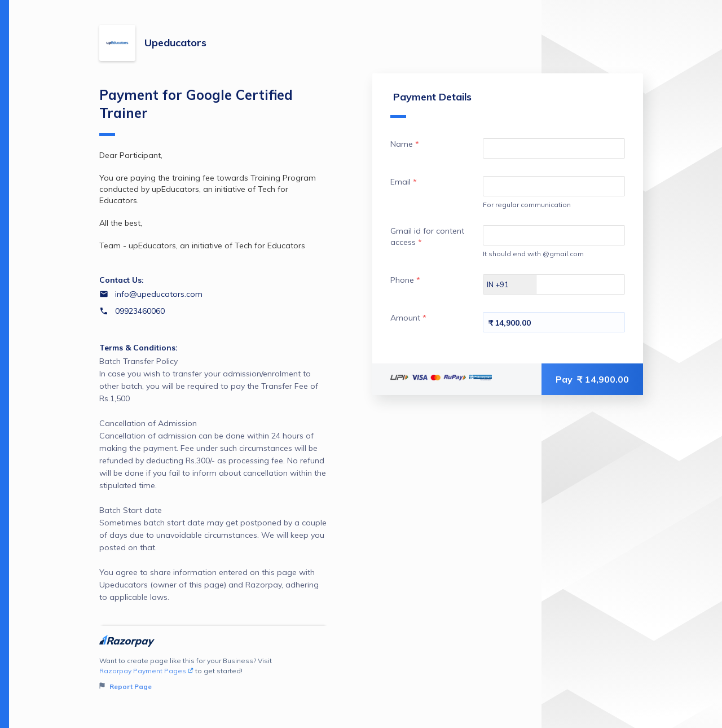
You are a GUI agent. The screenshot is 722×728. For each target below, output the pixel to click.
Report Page (126, 687)
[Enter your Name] (554, 148)
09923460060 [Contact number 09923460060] (140, 311)
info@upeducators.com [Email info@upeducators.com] (159, 294)
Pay (592, 379)
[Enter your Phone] (590, 284)
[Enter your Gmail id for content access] (554, 235)
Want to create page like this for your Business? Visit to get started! (213, 674)
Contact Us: (122, 280)
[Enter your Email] (554, 186)
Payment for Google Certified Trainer (196, 111)
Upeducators (175, 43)
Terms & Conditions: (138, 348)
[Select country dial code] (510, 284)
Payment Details (431, 104)
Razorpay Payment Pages (146, 671)
